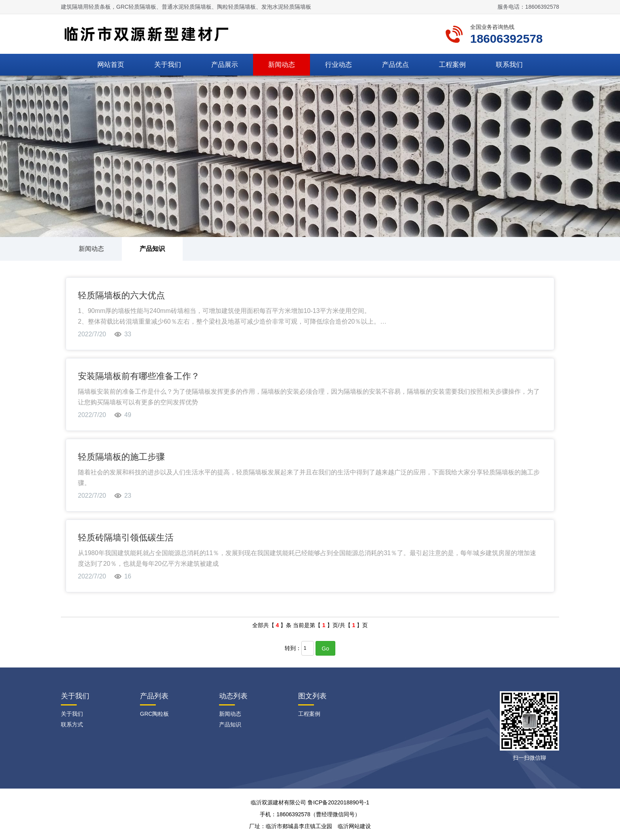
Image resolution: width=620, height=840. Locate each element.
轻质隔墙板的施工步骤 (121, 457)
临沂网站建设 (354, 826)
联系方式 (72, 724)
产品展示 (225, 65)
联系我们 (509, 65)
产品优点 (395, 65)
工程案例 (452, 65)
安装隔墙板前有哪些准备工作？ (139, 376)
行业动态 (338, 65)
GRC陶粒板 (154, 714)
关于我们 (168, 65)
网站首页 (111, 65)
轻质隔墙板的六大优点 (121, 295)
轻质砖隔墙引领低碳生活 (126, 538)
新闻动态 (282, 65)
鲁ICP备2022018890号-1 (338, 802)
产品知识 (152, 249)
